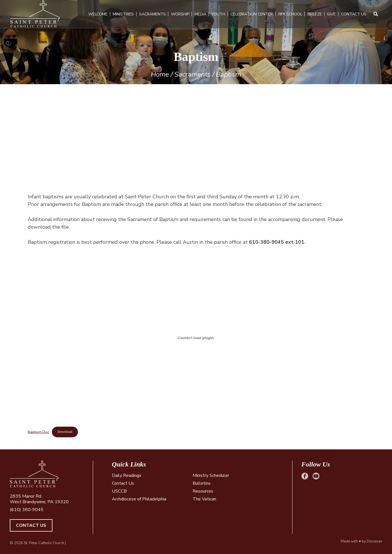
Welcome (98, 14)
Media (200, 14)
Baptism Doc (38, 432)
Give (332, 14)
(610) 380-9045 (27, 510)
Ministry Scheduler (211, 475)
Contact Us (354, 14)
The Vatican (204, 499)
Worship (180, 14)
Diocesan (374, 541)
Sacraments (152, 14)
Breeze (315, 14)
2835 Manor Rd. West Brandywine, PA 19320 (39, 499)
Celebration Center (252, 14)
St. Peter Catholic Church (44, 543)
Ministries (123, 14)
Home (160, 74)
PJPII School (290, 14)
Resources (203, 491)
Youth (219, 14)
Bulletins (202, 483)
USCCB (119, 491)
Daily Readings (127, 475)
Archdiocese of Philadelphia (139, 499)
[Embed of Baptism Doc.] (196, 338)
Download (65, 432)
